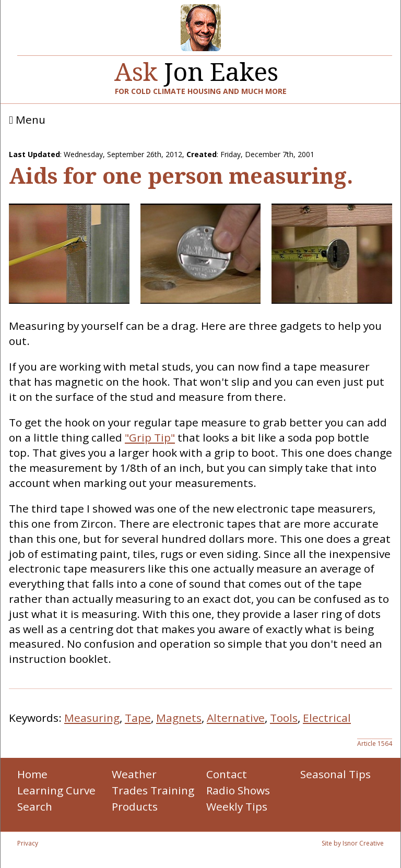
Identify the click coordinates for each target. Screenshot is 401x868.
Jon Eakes (196, 68)
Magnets (179, 718)
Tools (284, 718)
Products (135, 806)
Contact (227, 774)
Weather (134, 774)
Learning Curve (56, 790)
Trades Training (153, 790)
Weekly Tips (237, 806)
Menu (27, 120)
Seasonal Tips (335, 774)
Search (35, 806)
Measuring (92, 718)
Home (32, 774)
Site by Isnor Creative (353, 843)
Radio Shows (238, 790)
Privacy (28, 843)
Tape (138, 718)
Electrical (327, 718)
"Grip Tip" (150, 437)
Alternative (236, 718)
